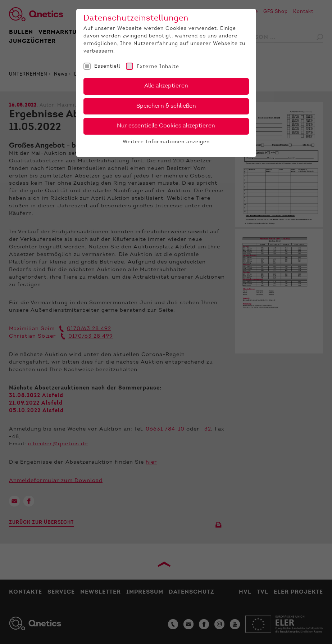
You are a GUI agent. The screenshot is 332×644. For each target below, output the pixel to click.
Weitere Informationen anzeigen (166, 142)
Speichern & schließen (166, 106)
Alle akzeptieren (166, 86)
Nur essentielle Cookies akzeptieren (166, 126)
